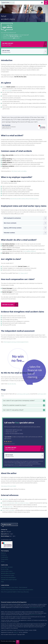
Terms (3, 561)
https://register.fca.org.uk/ (9, 464)
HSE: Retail (5, 499)
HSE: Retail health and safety (19, 171)
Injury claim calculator (7, 567)
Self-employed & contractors (12, 218)
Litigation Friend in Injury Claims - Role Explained (14, 587)
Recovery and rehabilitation (8, 578)
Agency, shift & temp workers (13, 228)
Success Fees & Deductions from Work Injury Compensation (17, 590)
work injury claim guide (23, 394)
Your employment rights (8, 575)
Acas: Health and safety (8, 510)
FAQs (2, 582)
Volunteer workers (9, 233)
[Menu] (42, 3)
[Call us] (46, 3)
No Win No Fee (12, 384)
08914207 (16, 632)
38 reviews (12, 443)
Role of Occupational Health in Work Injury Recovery (15, 592)
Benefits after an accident (8, 573)
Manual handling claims (32, 199)
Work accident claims (7, 571)
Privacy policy (5, 559)
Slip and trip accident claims (18, 199)
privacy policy (16, 465)
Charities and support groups (9, 580)
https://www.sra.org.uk (36, 615)
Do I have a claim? (23, 273)
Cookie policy (5, 557)
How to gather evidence (29, 251)
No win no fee (5, 569)
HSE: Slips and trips (7, 507)
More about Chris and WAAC (9, 486)
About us (3, 553)
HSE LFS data (8, 91)
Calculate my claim (8, 305)
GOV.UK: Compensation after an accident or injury (15, 503)
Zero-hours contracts (10, 223)
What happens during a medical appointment (16, 342)
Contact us (4, 555)
